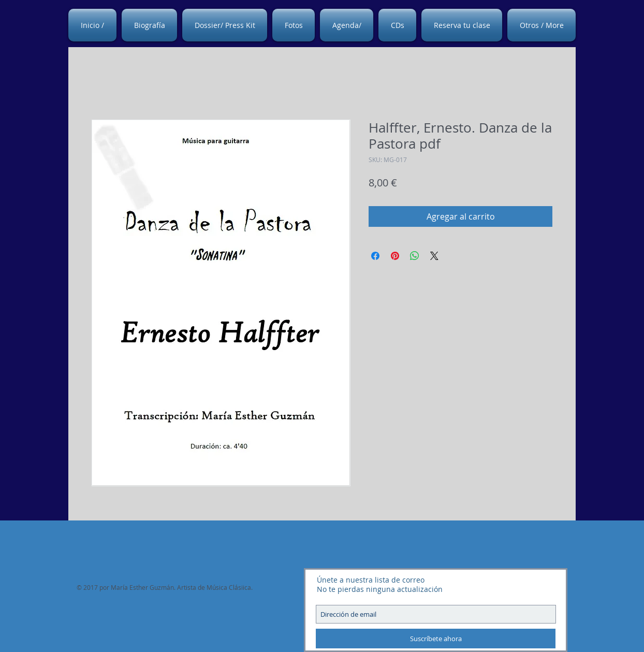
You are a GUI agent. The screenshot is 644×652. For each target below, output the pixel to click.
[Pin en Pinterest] (395, 256)
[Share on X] (434, 256)
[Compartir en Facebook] (375, 256)
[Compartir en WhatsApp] (415, 256)
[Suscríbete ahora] (436, 639)
